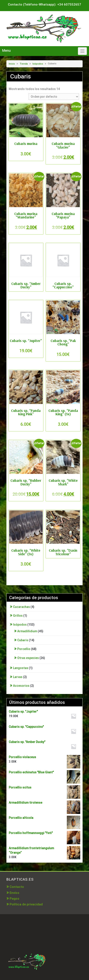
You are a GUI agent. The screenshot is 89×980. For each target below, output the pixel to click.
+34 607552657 (69, 4)
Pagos (14, 899)
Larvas (18, 677)
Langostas (21, 668)
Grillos (18, 616)
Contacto (17, 887)
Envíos (14, 893)
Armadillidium (27, 631)
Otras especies (28, 658)
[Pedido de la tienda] (54, 97)
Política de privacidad (26, 904)
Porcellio (24, 649)
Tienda (24, 64)
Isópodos (38, 64)
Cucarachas (21, 607)
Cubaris (23, 640)
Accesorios (21, 686)
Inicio (12, 64)
